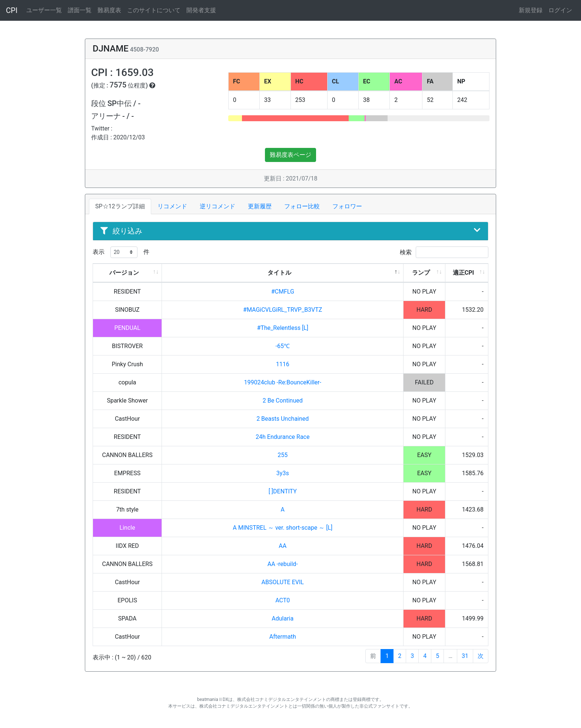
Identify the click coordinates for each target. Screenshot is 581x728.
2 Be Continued (283, 401)
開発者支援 (201, 10)
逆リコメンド (218, 206)
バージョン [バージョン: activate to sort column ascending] (124, 273)
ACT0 (283, 600)
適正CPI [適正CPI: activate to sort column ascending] (463, 273)
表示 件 (121, 252)
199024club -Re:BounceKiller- (283, 382)
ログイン (560, 10)
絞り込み (290, 231)
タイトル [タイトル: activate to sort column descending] (279, 273)
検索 (444, 252)
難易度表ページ (290, 155)
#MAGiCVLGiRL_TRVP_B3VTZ (283, 310)
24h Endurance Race (283, 437)
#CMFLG (283, 292)
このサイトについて (154, 10)
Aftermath (283, 637)
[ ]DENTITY (283, 491)
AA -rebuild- (283, 564)
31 (465, 656)
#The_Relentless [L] (283, 328)
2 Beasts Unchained (283, 419)
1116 (283, 364)
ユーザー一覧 (44, 10)
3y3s (283, 473)
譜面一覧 (80, 10)
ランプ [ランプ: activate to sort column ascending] (421, 273)
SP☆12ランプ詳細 (120, 206)
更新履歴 (260, 206)
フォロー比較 (302, 206)
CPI (12, 10)
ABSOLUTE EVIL (283, 582)
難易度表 (109, 10)
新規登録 (531, 10)
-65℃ (283, 346)
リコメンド (172, 206)
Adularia (283, 618)
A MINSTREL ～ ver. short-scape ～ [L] (283, 528)
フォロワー (347, 206)
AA (283, 546)
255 (283, 455)
